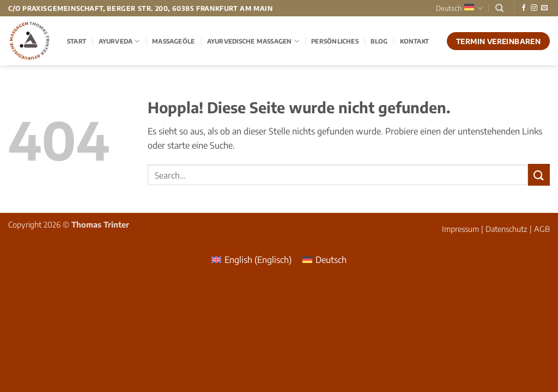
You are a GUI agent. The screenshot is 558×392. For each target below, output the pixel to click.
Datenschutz (507, 229)
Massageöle (173, 41)
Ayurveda (119, 41)
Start (77, 41)
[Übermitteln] (539, 174)
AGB (542, 229)
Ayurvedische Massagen (253, 41)
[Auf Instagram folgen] (534, 8)
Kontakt (415, 41)
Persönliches (335, 41)
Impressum (460, 229)
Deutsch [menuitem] (331, 260)
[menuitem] (251, 259)
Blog (379, 41)
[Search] (499, 8)
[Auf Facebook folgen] (524, 8)
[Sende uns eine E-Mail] (544, 8)
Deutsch (459, 8)
